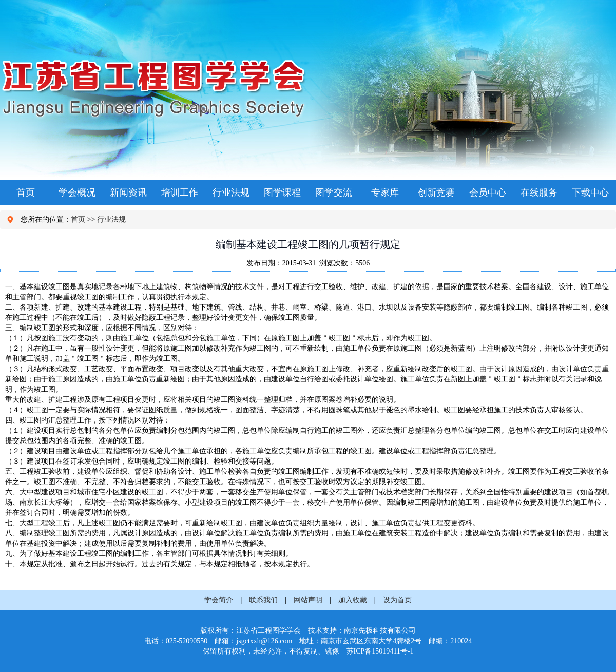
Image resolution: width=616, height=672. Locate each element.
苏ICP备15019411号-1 (380, 651)
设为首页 (397, 600)
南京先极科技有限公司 (380, 631)
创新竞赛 (436, 193)
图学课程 (282, 193)
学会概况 (77, 193)
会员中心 (488, 193)
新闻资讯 (128, 193)
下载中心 (590, 193)
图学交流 (334, 193)
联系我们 (263, 600)
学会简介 (219, 600)
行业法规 (231, 193)
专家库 (385, 193)
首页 (26, 193)
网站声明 (308, 600)
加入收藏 (353, 600)
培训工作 (180, 193)
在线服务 (539, 193)
